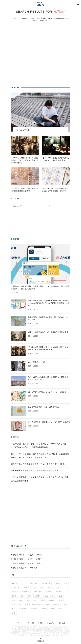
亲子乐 (30, 563)
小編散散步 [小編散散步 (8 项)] (26, 592)
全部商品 (34, 568)
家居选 (13, 559)
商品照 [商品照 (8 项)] (50, 587)
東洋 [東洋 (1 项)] (35, 600)
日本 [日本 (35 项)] (14, 600)
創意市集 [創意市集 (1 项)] (26, 587)
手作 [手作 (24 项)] (22, 596)
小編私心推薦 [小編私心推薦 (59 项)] (38, 592)
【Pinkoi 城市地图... (23, 130)
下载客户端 (50, 623)
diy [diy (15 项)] (23, 583)
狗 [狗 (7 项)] (20, 604)
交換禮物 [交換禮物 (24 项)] (57, 583)
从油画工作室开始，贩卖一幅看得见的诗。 (45, 407)
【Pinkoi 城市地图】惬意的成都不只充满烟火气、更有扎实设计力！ (56, 159)
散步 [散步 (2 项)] (53, 596)
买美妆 (22, 563)
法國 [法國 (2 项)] (61, 600)
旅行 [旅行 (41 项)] (61, 596)
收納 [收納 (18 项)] (46, 596)
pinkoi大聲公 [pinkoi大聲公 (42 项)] (33, 583)
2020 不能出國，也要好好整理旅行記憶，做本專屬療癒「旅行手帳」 (56, 190)
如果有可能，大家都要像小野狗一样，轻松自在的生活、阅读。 (48, 318)
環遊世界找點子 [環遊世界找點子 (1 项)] (37, 604)
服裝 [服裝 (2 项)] (28, 600)
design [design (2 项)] (15, 583)
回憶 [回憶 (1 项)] (58, 587)
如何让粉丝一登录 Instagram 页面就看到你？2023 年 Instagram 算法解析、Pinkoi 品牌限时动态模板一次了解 (49, 303)
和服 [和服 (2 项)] (35, 587)
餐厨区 (22, 559)
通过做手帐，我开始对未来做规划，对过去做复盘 (47, 392)
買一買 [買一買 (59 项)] (52, 609)
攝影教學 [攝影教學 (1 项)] (38, 596)
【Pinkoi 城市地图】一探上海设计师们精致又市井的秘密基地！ (25, 190)
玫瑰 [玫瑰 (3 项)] (27, 604)
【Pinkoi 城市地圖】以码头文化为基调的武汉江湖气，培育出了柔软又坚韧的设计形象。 (25, 160)
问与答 (40, 623)
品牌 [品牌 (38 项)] (42, 587)
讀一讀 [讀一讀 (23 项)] (44, 609)
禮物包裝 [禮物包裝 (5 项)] (56, 604)
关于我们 (31, 623)
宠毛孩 (39, 563)
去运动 (13, 568)
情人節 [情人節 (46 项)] (14, 596)
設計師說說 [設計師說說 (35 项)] (34, 609)
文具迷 (30, 559)
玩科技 (39, 559)
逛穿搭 (30, 555)
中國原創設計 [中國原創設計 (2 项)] (46, 583)
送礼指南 (23, 568)
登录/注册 (62, 623)
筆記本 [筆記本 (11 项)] (65, 604)
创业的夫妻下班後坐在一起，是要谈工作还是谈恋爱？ (49, 332)
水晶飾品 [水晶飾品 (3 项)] (52, 600)
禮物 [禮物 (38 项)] (48, 604)
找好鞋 (39, 555)
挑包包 (13, 555)
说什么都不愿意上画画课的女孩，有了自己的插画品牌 (49, 422)
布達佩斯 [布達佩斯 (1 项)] (59, 592)
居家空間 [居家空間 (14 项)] (49, 592)
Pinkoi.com (20, 623)
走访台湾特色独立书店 (37, 362)
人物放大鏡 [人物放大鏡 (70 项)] (16, 587)
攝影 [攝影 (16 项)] (29, 596)
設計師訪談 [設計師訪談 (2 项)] (23, 609)
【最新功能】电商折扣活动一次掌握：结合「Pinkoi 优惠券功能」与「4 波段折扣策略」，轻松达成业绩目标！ (40, 288)
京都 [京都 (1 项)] (66, 583)
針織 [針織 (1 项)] (14, 613)
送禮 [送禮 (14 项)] (60, 609)
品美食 (13, 563)
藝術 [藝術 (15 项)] (14, 609)
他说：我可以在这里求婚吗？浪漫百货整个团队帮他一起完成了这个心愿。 (49, 378)
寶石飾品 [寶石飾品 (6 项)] (15, 592)
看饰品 (22, 555)
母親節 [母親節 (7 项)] (43, 600)
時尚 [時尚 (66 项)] (21, 600)
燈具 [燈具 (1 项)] (14, 604)
